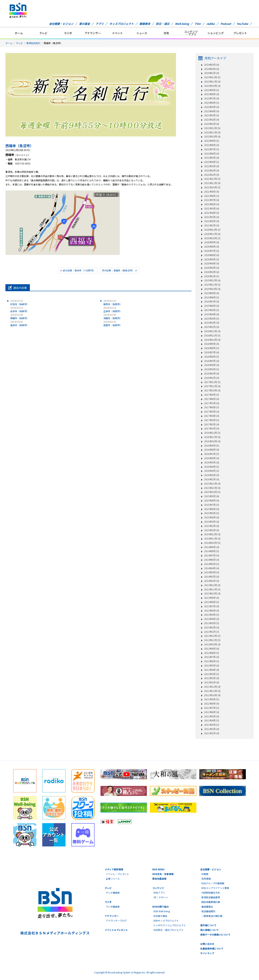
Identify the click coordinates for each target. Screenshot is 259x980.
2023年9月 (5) (212, 90)
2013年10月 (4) (212, 593)
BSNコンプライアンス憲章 (215, 888)
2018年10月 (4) (212, 340)
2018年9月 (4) (212, 344)
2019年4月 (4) (212, 314)
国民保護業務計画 (211, 902)
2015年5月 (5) (212, 513)
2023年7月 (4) (212, 98)
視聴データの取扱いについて (215, 934)
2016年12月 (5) (212, 433)
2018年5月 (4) (212, 361)
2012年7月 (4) (212, 657)
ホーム (19, 33)
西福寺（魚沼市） (19, 146)
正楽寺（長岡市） (113, 309)
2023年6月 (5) (212, 103)
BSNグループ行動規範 (213, 883)
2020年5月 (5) (212, 259)
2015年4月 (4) (212, 517)
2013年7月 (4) (212, 606)
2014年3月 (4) (212, 572)
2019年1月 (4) (212, 327)
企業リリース (113, 879)
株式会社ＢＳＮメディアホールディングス (55, 933)
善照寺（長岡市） (113, 302)
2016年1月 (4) (212, 479)
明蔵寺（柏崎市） (20, 316)
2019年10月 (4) (212, 289)
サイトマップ (207, 953)
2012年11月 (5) (212, 640)
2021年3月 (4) (212, 217)
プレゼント (240, 33)
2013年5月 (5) (212, 615)
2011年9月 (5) (212, 699)
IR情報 (205, 874)
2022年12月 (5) (212, 128)
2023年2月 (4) (212, 120)
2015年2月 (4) (212, 526)
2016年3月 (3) (212, 471)
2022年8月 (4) (212, 145)
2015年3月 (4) (212, 522)
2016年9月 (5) (212, 446)
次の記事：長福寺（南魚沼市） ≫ (120, 270)
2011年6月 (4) (212, 712)
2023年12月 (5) (212, 77)
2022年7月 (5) (212, 149)
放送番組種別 (208, 911)
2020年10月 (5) (212, 238)
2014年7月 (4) (212, 555)
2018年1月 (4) (212, 378)
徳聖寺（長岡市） (113, 323)
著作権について (208, 925)
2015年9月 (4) (212, 496)
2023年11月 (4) (212, 82)
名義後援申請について (212, 948)
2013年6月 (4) (212, 611)
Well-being (182, 24)
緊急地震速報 (159, 879)
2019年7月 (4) (212, 301)
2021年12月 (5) (212, 179)
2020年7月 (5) (212, 251)
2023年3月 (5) (212, 115)
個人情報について (210, 930)
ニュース (142, 33)
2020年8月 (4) (212, 247)
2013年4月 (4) (212, 619)
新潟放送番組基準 (211, 897)
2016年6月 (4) (212, 458)
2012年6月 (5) (212, 661)
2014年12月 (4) (212, 534)
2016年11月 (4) (212, 437)
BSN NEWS (158, 869)
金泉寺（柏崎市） (20, 309)
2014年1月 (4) (212, 581)
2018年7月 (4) (212, 352)
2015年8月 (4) (212, 500)
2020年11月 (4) (212, 234)
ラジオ (68, 33)
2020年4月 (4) (212, 263)
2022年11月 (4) (212, 132)
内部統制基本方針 (211, 893)
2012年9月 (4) (212, 649)
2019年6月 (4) (212, 306)
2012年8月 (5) (212, 653)
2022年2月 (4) (212, 170)
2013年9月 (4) (212, 598)
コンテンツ (158, 888)
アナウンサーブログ (116, 920)
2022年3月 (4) (212, 166)
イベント (117, 33)
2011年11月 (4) (212, 691)
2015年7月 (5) (212, 505)
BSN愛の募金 (160, 916)
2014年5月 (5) (212, 564)
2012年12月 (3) (212, 636)
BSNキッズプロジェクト (166, 920)
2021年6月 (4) (212, 204)
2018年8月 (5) (212, 348)
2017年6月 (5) (212, 407)
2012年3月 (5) (212, 674)
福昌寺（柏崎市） (20, 323)
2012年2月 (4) (212, 678)
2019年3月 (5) (212, 319)
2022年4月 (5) (212, 162)
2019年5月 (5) (212, 310)
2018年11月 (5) (212, 335)
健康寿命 (145, 24)
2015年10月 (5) (212, 492)
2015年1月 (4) (212, 530)
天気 (166, 33)
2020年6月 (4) (212, 255)
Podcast (226, 24)
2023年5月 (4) (212, 107)
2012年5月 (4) (212, 665)
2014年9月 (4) (212, 547)
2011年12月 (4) (212, 687)
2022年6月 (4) (212, 154)
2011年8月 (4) (212, 704)
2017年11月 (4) (212, 386)
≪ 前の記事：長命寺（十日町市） (78, 270)
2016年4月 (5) (212, 467)
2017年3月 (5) (212, 420)
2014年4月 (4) (212, 568)
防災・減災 (163, 24)
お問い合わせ (207, 944)
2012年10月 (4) (212, 644)
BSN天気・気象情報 (163, 874)
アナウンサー (93, 33)
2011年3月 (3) (212, 725)
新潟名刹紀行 (33, 43)
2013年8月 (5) (212, 602)
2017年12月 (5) (212, 382)
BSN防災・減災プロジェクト (169, 930)
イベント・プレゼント (117, 874)
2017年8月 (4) (212, 399)
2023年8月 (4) (212, 94)
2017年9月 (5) (212, 395)
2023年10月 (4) (212, 86)
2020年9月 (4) (212, 242)
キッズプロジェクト (122, 24)
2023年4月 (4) (212, 111)
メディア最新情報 (114, 869)
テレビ (43, 33)
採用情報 (206, 879)
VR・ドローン (161, 897)
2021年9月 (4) (212, 192)
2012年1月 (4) (212, 682)
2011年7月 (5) (212, 708)
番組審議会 (207, 907)
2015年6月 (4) (212, 509)
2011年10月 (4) (212, 695)
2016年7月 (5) (212, 454)
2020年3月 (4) (212, 268)
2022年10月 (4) (212, 136)
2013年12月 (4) (212, 585)
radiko (211, 24)
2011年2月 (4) (212, 729)
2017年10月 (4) (212, 390)
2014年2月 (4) (212, 577)
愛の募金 (85, 24)
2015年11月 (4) (212, 488)
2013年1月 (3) (212, 632)
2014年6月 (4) (212, 560)
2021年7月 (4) (212, 200)
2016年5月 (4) (212, 462)
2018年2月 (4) (212, 374)
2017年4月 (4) (212, 416)
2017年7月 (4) (212, 403)
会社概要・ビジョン (61, 24)
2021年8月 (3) (212, 196)
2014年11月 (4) (212, 539)
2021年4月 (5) (212, 213)
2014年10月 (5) (212, 543)
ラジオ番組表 (113, 907)
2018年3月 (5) (212, 369)
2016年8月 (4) (212, 450)
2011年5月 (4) (212, 716)
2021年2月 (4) (212, 221)
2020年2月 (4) (212, 272)
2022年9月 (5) (212, 141)
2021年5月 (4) (212, 209)
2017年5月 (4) (212, 412)
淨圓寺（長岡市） (113, 316)
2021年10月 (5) (212, 187)
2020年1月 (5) (212, 276)
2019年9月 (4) (212, 293)
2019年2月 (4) (212, 323)
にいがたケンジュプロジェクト (170, 925)
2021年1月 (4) (212, 225)
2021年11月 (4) (212, 183)
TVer (198, 24)
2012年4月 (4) (212, 670)
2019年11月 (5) (212, 285)
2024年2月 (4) (212, 69)
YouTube (242, 24)
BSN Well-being (162, 911)
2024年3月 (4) (212, 65)
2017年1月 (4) (212, 428)
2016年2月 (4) (212, 475)
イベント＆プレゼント (116, 930)
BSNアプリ (159, 893)
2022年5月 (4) (212, 158)
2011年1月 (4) (212, 733)
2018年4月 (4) (212, 365)
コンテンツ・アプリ (191, 33)
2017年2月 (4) (212, 424)
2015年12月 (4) (212, 484)
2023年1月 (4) (212, 124)
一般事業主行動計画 (212, 916)
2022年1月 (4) (212, 175)
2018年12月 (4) (212, 331)
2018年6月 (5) (212, 357)
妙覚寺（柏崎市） (20, 302)
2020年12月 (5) (212, 230)
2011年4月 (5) (212, 720)
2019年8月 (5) (212, 297)
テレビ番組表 (113, 893)
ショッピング (216, 33)
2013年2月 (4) (212, 627)
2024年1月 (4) (212, 73)
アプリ (100, 24)
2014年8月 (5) (212, 551)
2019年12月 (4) (212, 280)
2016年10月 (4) (212, 441)
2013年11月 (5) (212, 589)
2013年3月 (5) (212, 623)
